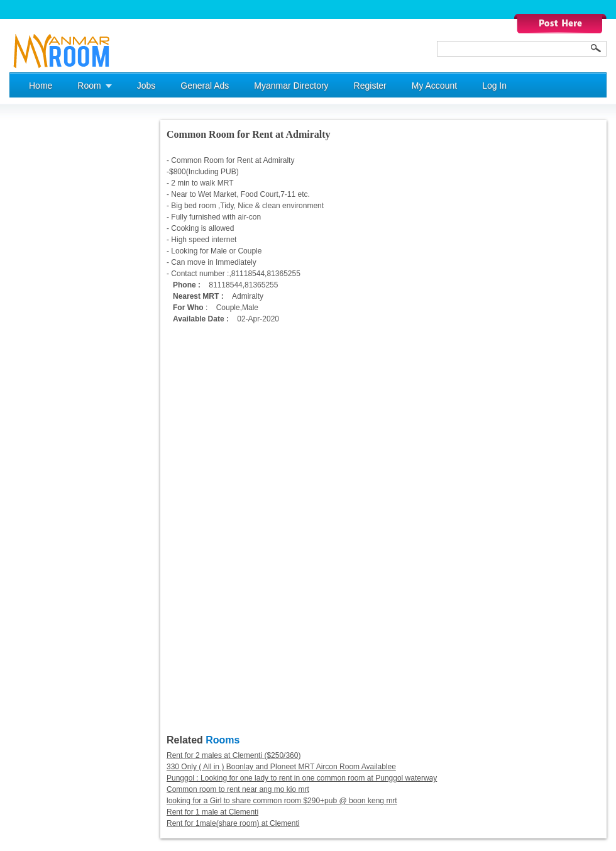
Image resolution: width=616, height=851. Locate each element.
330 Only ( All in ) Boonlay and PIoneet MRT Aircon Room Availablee (281, 767)
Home (41, 86)
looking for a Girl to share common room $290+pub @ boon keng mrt (282, 801)
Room (89, 86)
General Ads (205, 86)
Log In (494, 86)
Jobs (146, 86)
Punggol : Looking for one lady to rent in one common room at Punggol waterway (302, 778)
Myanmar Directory (291, 86)
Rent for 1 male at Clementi (212, 812)
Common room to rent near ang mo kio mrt (238, 789)
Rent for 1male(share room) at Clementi (233, 823)
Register (370, 86)
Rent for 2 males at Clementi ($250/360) (234, 755)
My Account (434, 86)
